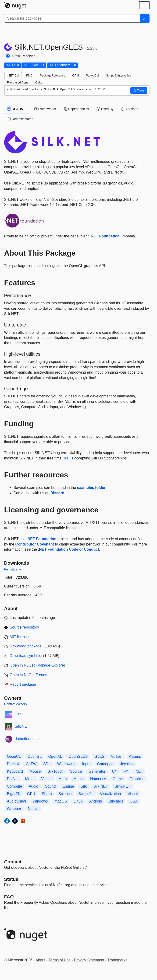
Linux (78, 801)
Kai (66, 458)
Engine (68, 786)
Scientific (86, 794)
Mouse (35, 771)
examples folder (91, 488)
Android (96, 801)
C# (114, 771)
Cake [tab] (39, 82)
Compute (15, 786)
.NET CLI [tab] (13, 75)
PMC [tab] (29, 75)
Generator (97, 771)
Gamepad (105, 764)
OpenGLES (78, 756)
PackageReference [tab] (52, 75)
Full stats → (13, 569)
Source (76, 771)
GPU (31, 794)
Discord (57, 493)
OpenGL (35, 756)
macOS (61, 801)
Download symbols (25, 656)
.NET (139, 771)
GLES (99, 756)
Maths (78, 779)
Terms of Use (60, 960)
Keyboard (15, 771)
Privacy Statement (89, 960)
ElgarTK (14, 794)
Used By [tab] (105, 109)
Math (63, 779)
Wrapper (14, 809)
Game (118, 779)
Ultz (18, 714)
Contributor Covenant (35, 544)
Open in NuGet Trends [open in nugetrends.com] (29, 675)
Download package (26, 646)
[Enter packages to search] (72, 18)
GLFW (31, 764)
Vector (46, 779)
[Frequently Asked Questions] (9, 897)
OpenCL (14, 756)
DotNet (13, 779)
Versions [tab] (130, 109)
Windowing (66, 764)
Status (11, 879)
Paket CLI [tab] (93, 75)
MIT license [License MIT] (19, 637)
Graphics (137, 779)
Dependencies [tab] (76, 109)
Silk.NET (22, 726)
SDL (47, 764)
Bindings (116, 801)
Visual (133, 794)
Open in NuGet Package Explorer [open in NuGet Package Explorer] (37, 665)
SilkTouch (55, 771)
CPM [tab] (75, 75)
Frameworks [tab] (45, 109)
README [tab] (17, 109)
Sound (50, 786)
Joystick (127, 764)
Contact (13, 862)
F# (126, 771)
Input (86, 764)
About (40, 960)
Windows (40, 801)
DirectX (13, 764)
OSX (134, 801)
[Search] (145, 18)
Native (33, 809)
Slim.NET (122, 786)
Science (65, 794)
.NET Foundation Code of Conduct (68, 549)
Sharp (47, 794)
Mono (30, 779)
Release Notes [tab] (21, 119)
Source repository (24, 627)
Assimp (135, 756)
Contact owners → (18, 704)
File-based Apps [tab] (18, 82)
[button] (139, 90)
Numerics (98, 779)
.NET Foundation (105, 236)
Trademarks (117, 960)
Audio (34, 786)
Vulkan (117, 756)
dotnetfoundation (29, 739)
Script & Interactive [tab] (119, 75)
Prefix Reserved (24, 56)
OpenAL (55, 756)
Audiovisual (17, 801)
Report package (23, 684)
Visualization (111, 794)
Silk (84, 786)
